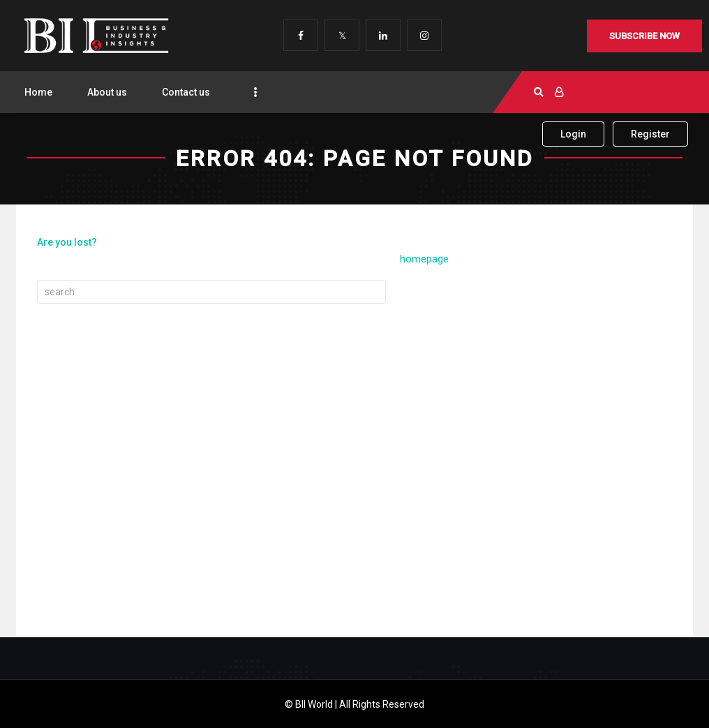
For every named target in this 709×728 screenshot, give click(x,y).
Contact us (186, 92)
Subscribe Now (644, 36)
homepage (424, 259)
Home (38, 92)
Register (650, 134)
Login (573, 134)
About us (107, 92)
